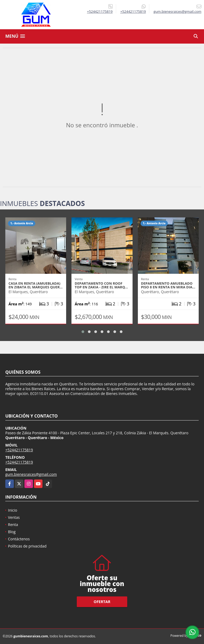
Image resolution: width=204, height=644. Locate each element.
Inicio (13, 510)
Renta (13, 525)
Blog (12, 532)
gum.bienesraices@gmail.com (31, 474)
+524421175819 (100, 11)
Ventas (14, 517)
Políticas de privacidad (27, 546)
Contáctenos (19, 539)
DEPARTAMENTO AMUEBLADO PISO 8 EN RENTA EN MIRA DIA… (168, 285)
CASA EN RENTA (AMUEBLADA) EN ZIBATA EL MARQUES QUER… (36, 285)
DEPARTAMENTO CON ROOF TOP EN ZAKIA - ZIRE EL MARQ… (101, 285)
